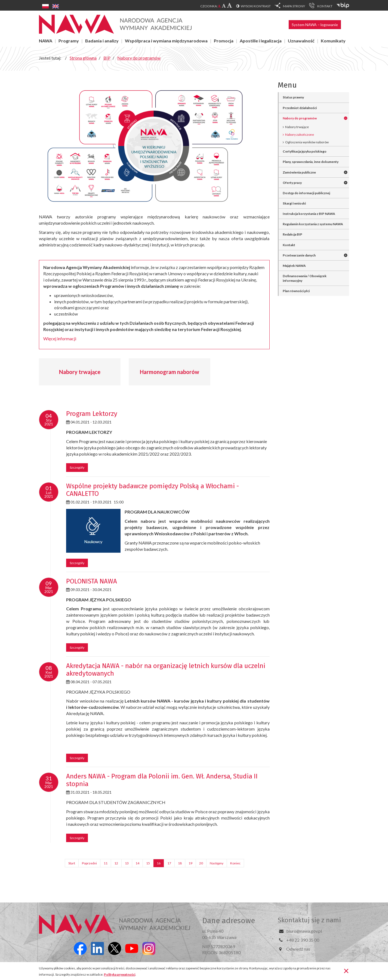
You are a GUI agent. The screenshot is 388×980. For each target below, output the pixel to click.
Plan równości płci (296, 291)
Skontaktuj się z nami (309, 920)
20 (201, 863)
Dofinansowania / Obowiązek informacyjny (305, 278)
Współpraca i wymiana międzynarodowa (166, 41)
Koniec (235, 863)
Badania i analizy (102, 41)
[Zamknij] (346, 970)
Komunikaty (333, 41)
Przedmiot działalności (300, 108)
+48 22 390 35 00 (303, 940)
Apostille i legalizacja (261, 41)
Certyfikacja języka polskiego (305, 151)
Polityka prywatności (120, 974)
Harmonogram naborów (170, 372)
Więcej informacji (60, 338)
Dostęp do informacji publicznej (306, 193)
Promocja (224, 41)
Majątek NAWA (294, 266)
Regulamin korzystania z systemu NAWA (313, 224)
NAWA (46, 41)
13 (127, 863)
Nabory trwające (80, 372)
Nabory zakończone (300, 135)
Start (72, 863)
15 (148, 863)
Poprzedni (89, 863)
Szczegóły (77, 467)
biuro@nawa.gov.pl (304, 931)
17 (169, 863)
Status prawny (293, 97)
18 (180, 863)
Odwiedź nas (298, 949)
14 (137, 863)
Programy (69, 41)
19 (190, 863)
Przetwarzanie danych (299, 255)
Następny (217, 863)
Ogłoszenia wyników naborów (307, 142)
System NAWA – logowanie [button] (315, 25)
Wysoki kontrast (256, 6)
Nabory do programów (300, 118)
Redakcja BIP (292, 234)
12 (116, 863)
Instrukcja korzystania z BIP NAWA (309, 214)
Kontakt (289, 245)
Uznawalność (301, 41)
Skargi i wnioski (294, 203)
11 (106, 863)
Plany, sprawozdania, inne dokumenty (311, 162)
